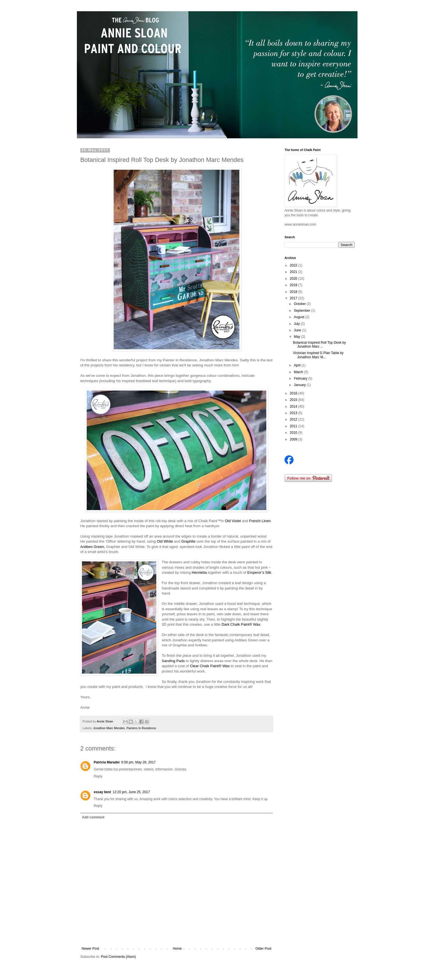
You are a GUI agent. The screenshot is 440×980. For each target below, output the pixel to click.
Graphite (188, 541)
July (297, 324)
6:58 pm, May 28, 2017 (138, 762)
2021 (294, 272)
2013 (294, 413)
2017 (294, 298)
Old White (165, 541)
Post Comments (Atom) (118, 957)
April (298, 365)
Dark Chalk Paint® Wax (241, 624)
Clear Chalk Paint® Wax (210, 666)
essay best (102, 792)
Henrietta (199, 572)
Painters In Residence (141, 728)
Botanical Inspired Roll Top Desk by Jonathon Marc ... (319, 345)
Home (177, 949)
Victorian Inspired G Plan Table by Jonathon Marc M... (318, 355)
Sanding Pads (173, 661)
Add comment (93, 817)
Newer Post (90, 949)
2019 (294, 285)
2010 (294, 433)
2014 (294, 407)
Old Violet (233, 521)
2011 (294, 426)
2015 (294, 400)
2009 (294, 439)
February (301, 378)
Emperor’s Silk (259, 572)
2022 (294, 265)
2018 (294, 292)
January (300, 385)
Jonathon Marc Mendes (109, 728)
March (299, 372)
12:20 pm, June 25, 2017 (131, 792)
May (297, 337)
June (298, 330)
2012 (294, 419)
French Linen (260, 521)
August (300, 317)
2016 (294, 393)
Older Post (263, 949)
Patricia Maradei (107, 762)
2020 (294, 279)
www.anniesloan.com (300, 224)
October (300, 304)
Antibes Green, (93, 547)
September (302, 311)
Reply (98, 776)
